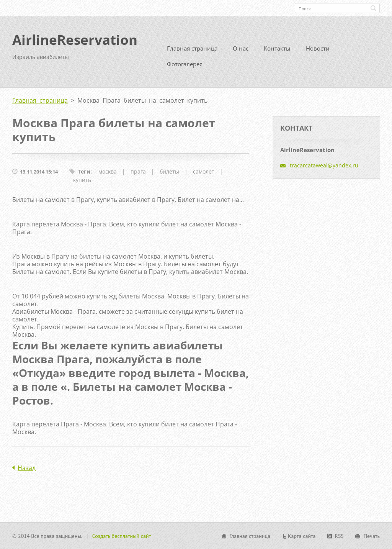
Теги (84, 171)
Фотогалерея (185, 64)
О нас (241, 48)
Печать (372, 536)
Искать (373, 8)
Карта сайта (302, 536)
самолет (204, 171)
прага (138, 171)
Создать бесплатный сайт (122, 536)
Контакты (277, 48)
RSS (339, 536)
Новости (318, 48)
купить (82, 180)
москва (108, 171)
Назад (27, 468)
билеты (169, 171)
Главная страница (192, 48)
